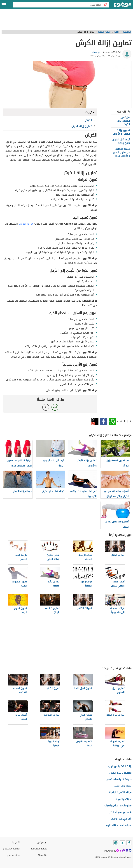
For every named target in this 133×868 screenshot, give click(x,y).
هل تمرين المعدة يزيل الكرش (123, 121)
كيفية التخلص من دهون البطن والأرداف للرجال (121, 152)
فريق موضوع (13, 855)
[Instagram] (116, 843)
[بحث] (105, 5)
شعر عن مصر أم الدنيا (120, 812)
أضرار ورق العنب (123, 786)
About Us (42, 855)
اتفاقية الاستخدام (11, 849)
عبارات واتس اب (123, 799)
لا (46, 407)
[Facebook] (129, 843)
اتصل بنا (16, 842)
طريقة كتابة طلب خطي (119, 779)
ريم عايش (97, 52)
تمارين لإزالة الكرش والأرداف (121, 132)
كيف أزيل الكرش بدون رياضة (121, 141)
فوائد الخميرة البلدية (120, 792)
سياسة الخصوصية (39, 849)
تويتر (95, 421)
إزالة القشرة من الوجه (119, 766)
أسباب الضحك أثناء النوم (119, 825)
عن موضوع (42, 842)
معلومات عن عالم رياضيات (118, 806)
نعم (55, 407)
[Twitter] (122, 843)
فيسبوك (104, 421)
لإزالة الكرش (26, 224)
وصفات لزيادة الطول (120, 773)
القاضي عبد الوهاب (121, 819)
